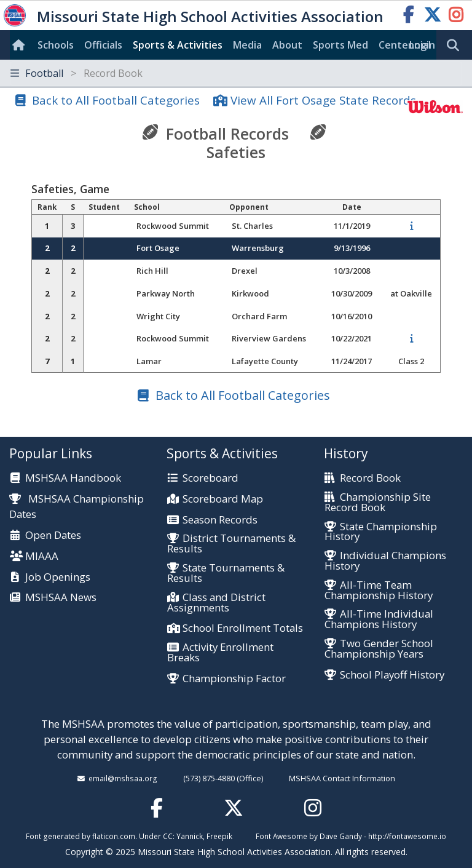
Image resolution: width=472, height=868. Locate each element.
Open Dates (53, 536)
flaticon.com (114, 836)
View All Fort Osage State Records (323, 100)
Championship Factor (234, 679)
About (287, 45)
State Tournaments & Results (226, 573)
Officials (103, 45)
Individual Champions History (385, 561)
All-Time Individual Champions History (379, 619)
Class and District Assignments (216, 603)
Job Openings (58, 577)
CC (168, 836)
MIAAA (42, 556)
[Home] (21, 45)
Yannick (190, 836)
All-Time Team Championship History (379, 591)
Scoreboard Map (223, 499)
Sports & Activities (178, 45)
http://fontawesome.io (407, 836)
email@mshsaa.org (123, 778)
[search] (456, 46)
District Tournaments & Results (231, 544)
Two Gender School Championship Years (379, 649)
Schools (56, 45)
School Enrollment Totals (243, 628)
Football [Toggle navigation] (77, 73)
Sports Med (340, 45)
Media (247, 45)
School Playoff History (392, 675)
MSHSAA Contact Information (342, 778)
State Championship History (381, 532)
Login (422, 45)
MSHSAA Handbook (73, 478)
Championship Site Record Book (378, 503)
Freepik (219, 836)
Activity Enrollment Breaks (220, 653)
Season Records (220, 520)
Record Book (370, 478)
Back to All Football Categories (116, 100)
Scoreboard (210, 478)
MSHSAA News (61, 598)
